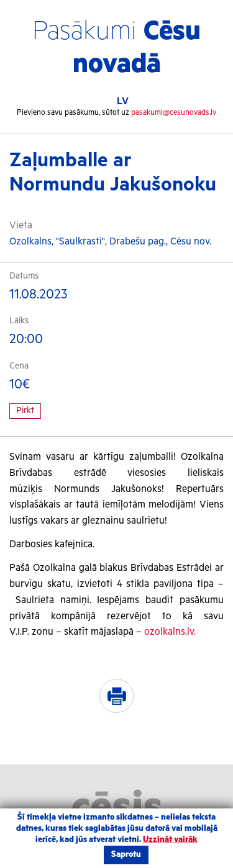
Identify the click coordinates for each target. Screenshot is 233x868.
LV (123, 101)
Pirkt (25, 411)
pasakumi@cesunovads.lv (174, 113)
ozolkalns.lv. (170, 632)
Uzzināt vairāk (170, 840)
